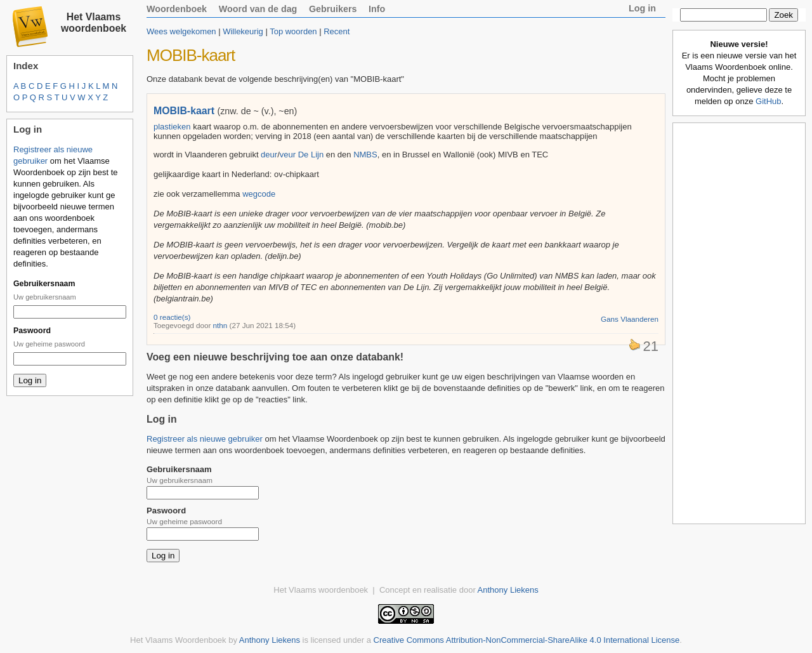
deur (269, 155)
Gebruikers (333, 9)
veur (288, 155)
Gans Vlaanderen (630, 319)
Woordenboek (177, 9)
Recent (337, 31)
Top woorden (293, 31)
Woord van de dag (258, 9)
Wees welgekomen (181, 31)
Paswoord (32, 331)
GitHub (768, 101)
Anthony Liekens (508, 590)
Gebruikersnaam (44, 284)
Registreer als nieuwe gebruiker (205, 439)
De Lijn (311, 155)
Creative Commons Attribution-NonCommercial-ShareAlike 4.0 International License (527, 640)
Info (377, 9)
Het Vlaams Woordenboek (178, 640)
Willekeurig (243, 31)
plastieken (172, 127)
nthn (220, 325)
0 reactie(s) (172, 317)
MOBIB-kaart (184, 111)
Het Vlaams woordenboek (94, 23)
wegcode (259, 194)
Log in (642, 8)
